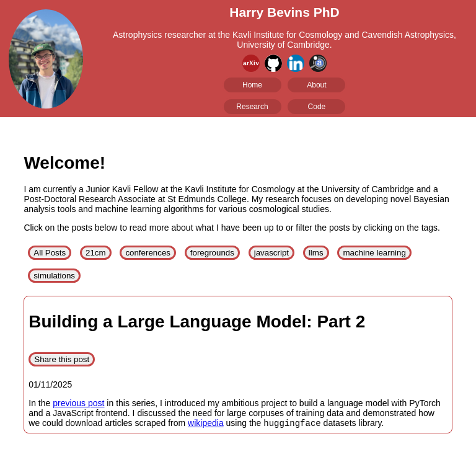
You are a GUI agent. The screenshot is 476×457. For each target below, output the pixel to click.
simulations (54, 276)
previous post (78, 403)
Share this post (62, 359)
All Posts (50, 253)
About (316, 85)
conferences (148, 253)
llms (316, 253)
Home (252, 85)
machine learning (374, 253)
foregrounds (212, 253)
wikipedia (206, 424)
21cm (96, 253)
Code (317, 107)
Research (252, 107)
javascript (271, 253)
